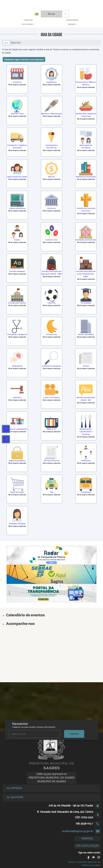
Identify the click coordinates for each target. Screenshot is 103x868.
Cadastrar (74, 734)
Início (6, 43)
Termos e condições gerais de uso (84, 862)
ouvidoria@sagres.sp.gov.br (78, 831)
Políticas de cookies (91, 865)
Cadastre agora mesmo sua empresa (24, 59)
